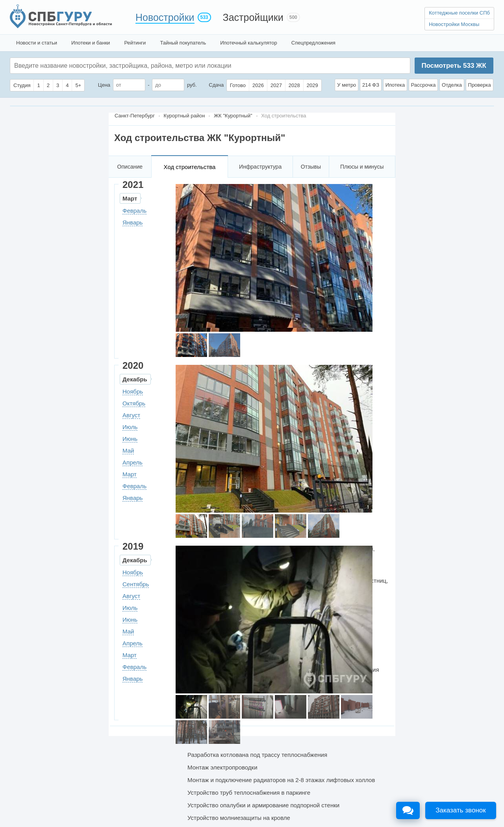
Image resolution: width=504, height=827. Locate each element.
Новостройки (165, 17)
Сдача (216, 85)
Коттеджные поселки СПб (459, 13)
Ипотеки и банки (91, 43)
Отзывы (311, 167)
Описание (130, 167)
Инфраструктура (260, 167)
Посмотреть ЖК (454, 66)
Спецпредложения (313, 43)
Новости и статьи (37, 43)
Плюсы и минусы (362, 167)
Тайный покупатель (183, 43)
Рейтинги (135, 43)
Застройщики (253, 17)
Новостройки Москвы (454, 24)
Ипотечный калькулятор (249, 43)
